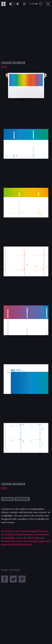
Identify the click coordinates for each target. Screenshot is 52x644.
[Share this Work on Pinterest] (23, 582)
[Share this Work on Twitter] (14, 582)
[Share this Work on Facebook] (5, 582)
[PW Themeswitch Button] (14, 4)
